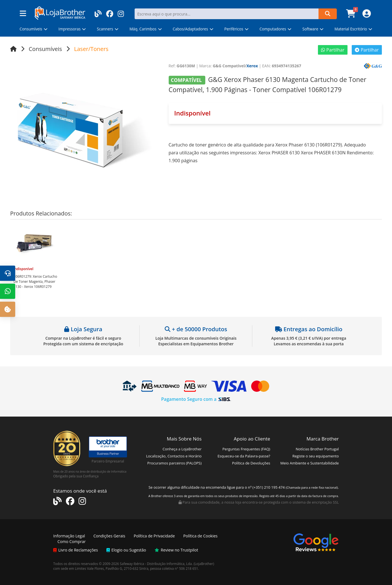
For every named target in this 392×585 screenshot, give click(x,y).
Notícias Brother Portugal (317, 449)
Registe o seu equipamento (316, 456)
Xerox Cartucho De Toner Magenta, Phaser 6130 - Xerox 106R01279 (35, 282)
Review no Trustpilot (176, 550)
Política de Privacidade (154, 536)
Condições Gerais (109, 536)
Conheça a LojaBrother (182, 449)
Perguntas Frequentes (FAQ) (246, 449)
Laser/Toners (91, 49)
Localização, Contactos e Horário (174, 456)
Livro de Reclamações (76, 550)
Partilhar (333, 50)
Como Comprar (72, 541)
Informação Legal (69, 536)
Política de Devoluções (251, 463)
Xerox (252, 66)
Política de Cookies (201, 536)
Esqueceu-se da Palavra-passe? (244, 456)
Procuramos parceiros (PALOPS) (174, 463)
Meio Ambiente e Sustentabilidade (309, 463)
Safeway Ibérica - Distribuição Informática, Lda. (156, 564)
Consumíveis (45, 49)
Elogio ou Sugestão (126, 550)
